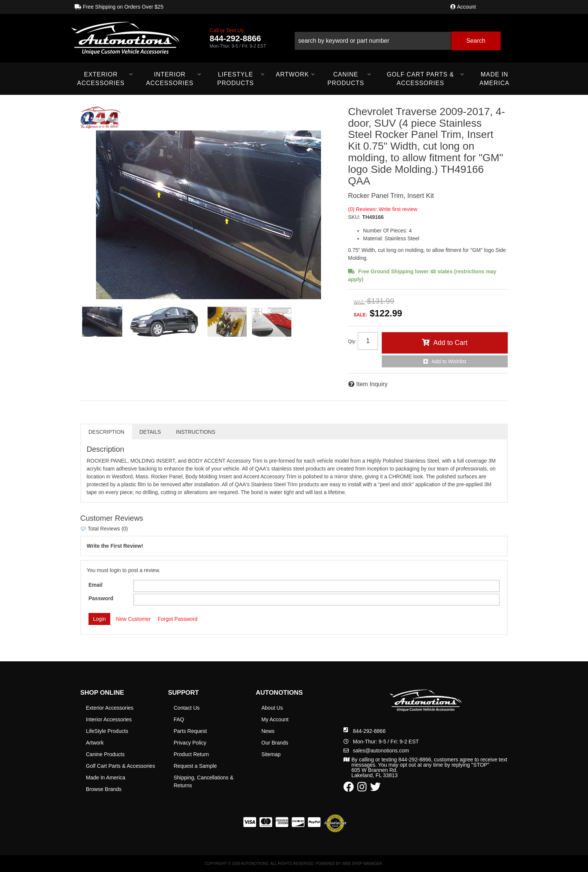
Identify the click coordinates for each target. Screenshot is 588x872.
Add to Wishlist (449, 361)
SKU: (354, 217)
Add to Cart (450, 343)
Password (101, 598)
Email (95, 585)
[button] (397, 38)
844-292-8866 (369, 731)
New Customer (133, 619)
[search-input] (373, 41)
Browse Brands (104, 789)
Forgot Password (178, 619)
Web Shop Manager (362, 864)
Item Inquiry (372, 384)
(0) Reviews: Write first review (383, 209)
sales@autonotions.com (381, 751)
